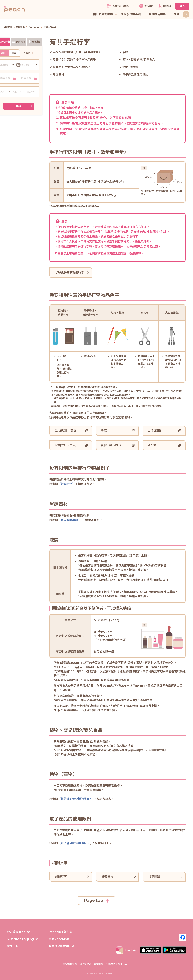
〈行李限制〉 (67, 484)
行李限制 (154, 877)
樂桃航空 (8, 27)
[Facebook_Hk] (183, 937)
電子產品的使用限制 (135, 75)
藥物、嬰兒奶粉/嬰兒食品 (139, 60)
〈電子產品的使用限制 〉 (74, 843)
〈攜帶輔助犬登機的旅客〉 (75, 799)
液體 (125, 52)
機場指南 (20, 27)
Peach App (127, 950)
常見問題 (146, 6)
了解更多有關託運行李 (70, 273)
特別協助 (164, 6)
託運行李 (61, 877)
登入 (182, 6)
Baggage (34, 27)
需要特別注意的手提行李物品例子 (74, 60)
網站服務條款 (70, 964)
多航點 (29, 53)
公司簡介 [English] (19, 932)
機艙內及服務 (159, 15)
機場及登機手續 (133, 15)
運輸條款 (99, 964)
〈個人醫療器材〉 (69, 520)
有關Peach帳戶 (59, 939)
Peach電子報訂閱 (61, 932)
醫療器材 (58, 75)
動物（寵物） (131, 67)
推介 (176, 15)
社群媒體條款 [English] (118, 964)
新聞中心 (13, 946)
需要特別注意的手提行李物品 (71, 67)
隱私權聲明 (85, 964)
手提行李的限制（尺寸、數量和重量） (77, 52)
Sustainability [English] (23, 939)
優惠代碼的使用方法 (62, 946)
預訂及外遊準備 (105, 15)
